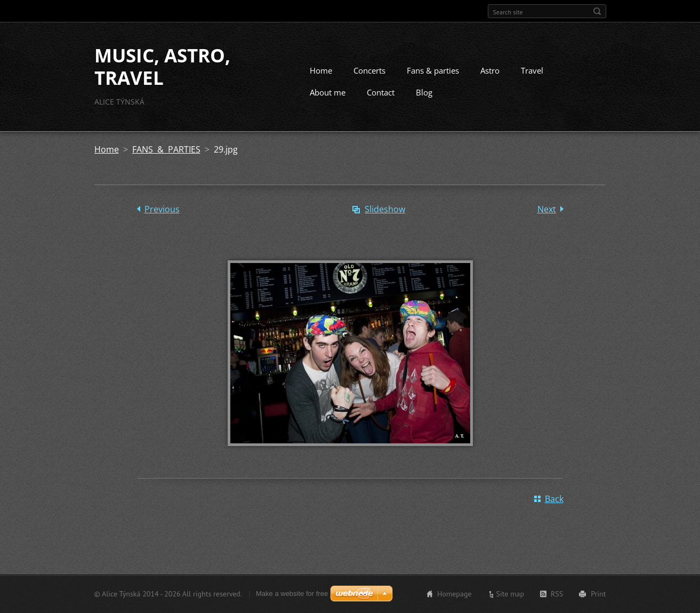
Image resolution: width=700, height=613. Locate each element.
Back (554, 499)
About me (328, 92)
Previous (162, 209)
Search (597, 11)
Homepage (454, 594)
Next (547, 209)
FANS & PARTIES (166, 149)
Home (321, 70)
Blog (424, 92)
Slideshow (385, 209)
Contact (381, 92)
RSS (557, 594)
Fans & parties (433, 70)
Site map (510, 594)
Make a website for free (292, 594)
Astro (490, 70)
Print (598, 594)
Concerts (369, 70)
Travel (532, 70)
